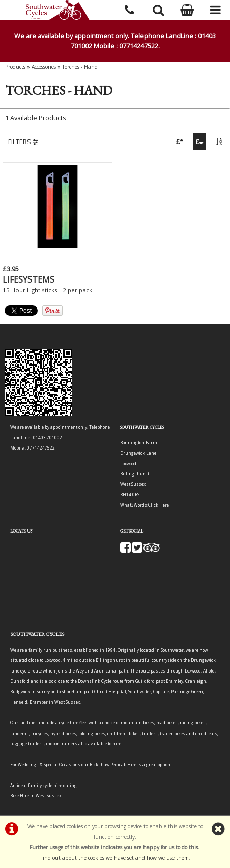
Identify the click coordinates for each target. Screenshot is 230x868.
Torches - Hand (80, 67)
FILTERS (23, 142)
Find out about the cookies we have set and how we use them (114, 858)
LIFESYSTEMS (28, 279)
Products (15, 67)
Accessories (44, 67)
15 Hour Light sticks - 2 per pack (47, 290)
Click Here (159, 505)
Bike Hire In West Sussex (36, 795)
